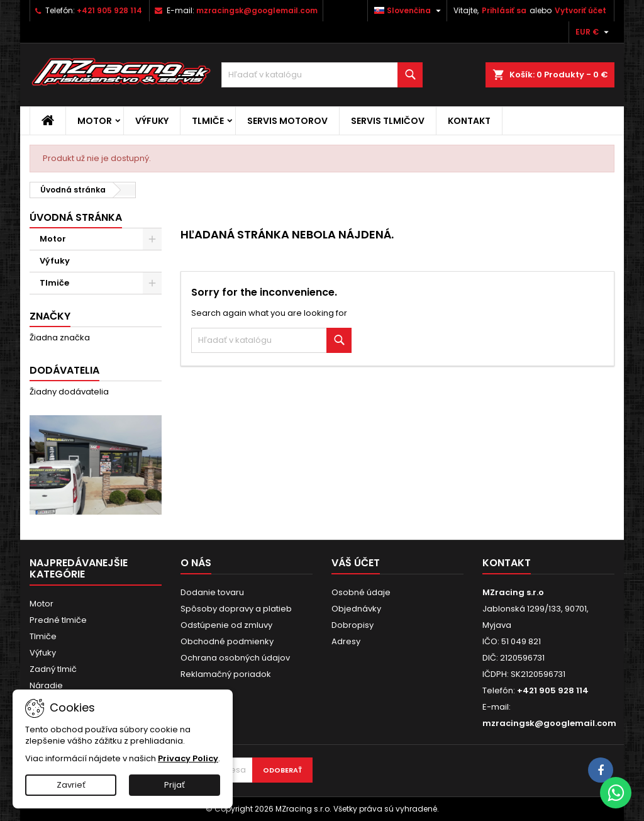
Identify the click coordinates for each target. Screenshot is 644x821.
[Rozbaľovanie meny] (594, 32)
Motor (95, 121)
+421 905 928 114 (109, 10)
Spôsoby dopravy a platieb (236, 609)
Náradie (46, 685)
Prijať (175, 785)
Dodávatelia (64, 370)
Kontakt (469, 121)
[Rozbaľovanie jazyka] (409, 11)
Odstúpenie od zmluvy (226, 625)
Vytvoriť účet (580, 10)
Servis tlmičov (388, 121)
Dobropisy (353, 625)
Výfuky (152, 121)
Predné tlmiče (58, 620)
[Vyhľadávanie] (322, 75)
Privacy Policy (188, 758)
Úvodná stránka (76, 217)
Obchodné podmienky (227, 641)
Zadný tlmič (53, 669)
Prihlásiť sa (504, 10)
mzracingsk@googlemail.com (257, 10)
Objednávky (356, 609)
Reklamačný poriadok (226, 674)
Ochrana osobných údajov (235, 658)
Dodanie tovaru (212, 592)
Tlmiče (208, 121)
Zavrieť (71, 785)
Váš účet (356, 563)
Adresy (346, 641)
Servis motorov (287, 121)
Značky (50, 316)
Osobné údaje (361, 592)
